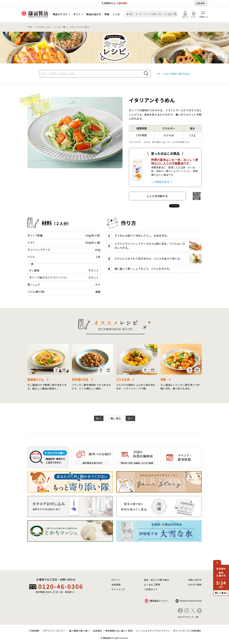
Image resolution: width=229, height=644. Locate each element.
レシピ (117, 14)
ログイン (116, 580)
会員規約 (97, 631)
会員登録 (200, 3)
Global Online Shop (191, 601)
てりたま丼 (123, 379)
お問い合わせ (195, 580)
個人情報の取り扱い (79, 631)
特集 (107, 14)
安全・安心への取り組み (157, 580)
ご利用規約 (34, 631)
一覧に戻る (115, 418)
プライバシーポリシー (54, 631)
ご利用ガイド (151, 589)
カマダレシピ (43, 27)
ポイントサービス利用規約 (187, 631)
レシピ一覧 (60, 27)
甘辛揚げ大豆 (80, 379)
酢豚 (163, 379)
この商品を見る (160, 182)
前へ (99, 418)
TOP (30, 27)
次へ (130, 418)
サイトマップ (118, 589)
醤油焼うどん (36, 379)
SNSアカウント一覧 (188, 617)
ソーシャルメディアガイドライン (153, 631)
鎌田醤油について (159, 601)
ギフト (77, 14)
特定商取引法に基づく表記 (119, 631)
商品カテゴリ (60, 14)
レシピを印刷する (157, 196)
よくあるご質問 (152, 585)
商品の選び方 (94, 14)
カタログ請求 (195, 585)
